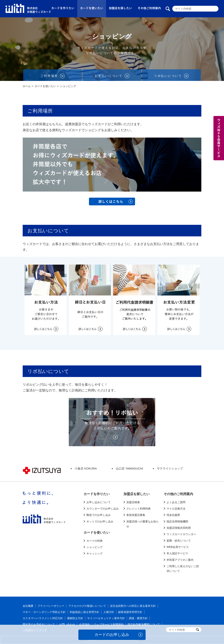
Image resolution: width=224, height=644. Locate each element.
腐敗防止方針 (75, 618)
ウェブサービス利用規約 (109, 624)
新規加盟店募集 (136, 515)
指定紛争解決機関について (144, 624)
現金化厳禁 (173, 515)
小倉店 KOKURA (86, 468)
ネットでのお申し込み (100, 521)
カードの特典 (95, 541)
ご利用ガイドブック (35, 630)
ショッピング (95, 547)
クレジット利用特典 (139, 509)
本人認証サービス (177, 553)
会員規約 (85, 624)
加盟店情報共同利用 (179, 528)
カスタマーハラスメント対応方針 (43, 618)
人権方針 (109, 612)
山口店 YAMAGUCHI (129, 468)
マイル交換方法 (176, 509)
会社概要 (28, 606)
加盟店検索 (133, 502)
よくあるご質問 (176, 502)
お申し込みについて (99, 502)
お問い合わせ (67, 624)
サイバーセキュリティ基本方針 (106, 618)
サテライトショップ (170, 468)
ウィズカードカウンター (181, 534)
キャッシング (95, 553)
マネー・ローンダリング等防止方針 (44, 612)
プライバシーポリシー (51, 606)
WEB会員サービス (178, 547)
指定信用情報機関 (177, 521)
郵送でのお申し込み (99, 515)
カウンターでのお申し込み (103, 509)
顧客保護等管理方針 (130, 612)
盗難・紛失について (179, 541)
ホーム (27, 86)
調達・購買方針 (138, 618)
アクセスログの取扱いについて (87, 606)
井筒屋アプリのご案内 (180, 560)
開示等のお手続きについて (39, 624)
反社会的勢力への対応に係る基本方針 (133, 606)
